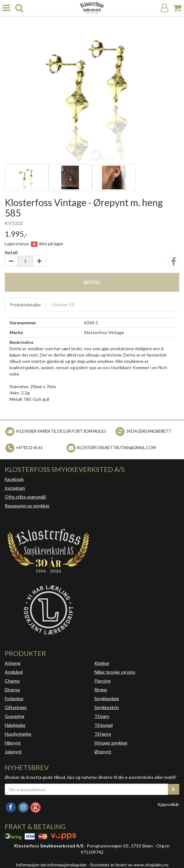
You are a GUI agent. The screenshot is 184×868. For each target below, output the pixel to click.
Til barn (102, 716)
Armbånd (14, 672)
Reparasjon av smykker (27, 506)
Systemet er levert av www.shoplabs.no (129, 865)
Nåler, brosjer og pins (115, 672)
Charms (12, 681)
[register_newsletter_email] (174, 789)
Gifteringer (16, 707)
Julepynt (13, 752)
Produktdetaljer (25, 305)
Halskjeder (15, 725)
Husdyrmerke (18, 734)
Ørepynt (103, 752)
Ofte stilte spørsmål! (26, 497)
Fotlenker (14, 698)
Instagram (15, 488)
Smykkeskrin (107, 707)
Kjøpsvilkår (168, 804)
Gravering (15, 716)
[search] (19, 8)
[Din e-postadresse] (86, 789)
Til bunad (104, 725)
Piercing (102, 681)
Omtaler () (63, 305)
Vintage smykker (111, 743)
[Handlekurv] (177, 8)
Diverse (12, 690)
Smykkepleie (107, 698)
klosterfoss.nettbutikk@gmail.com (116, 447)
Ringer (101, 690)
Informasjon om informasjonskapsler (51, 865)
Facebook (14, 479)
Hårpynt (13, 743)
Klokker (102, 663)
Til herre (103, 734)
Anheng (13, 663)
